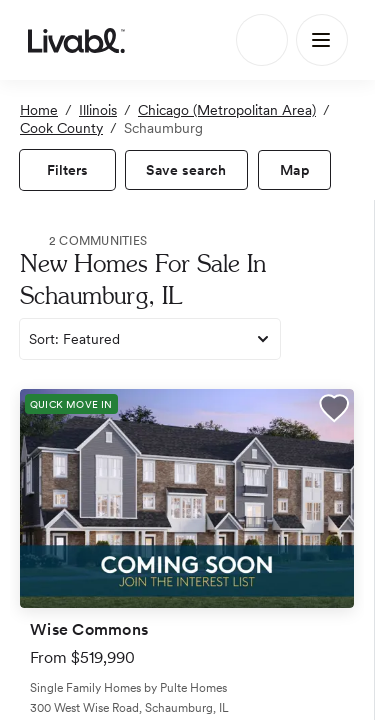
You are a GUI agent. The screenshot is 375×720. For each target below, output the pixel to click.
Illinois (98, 110)
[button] (334, 411)
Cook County (61, 128)
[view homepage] (76, 40)
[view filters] (67, 170)
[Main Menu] (322, 40)
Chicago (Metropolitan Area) (227, 110)
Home (39, 110)
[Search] (262, 40)
